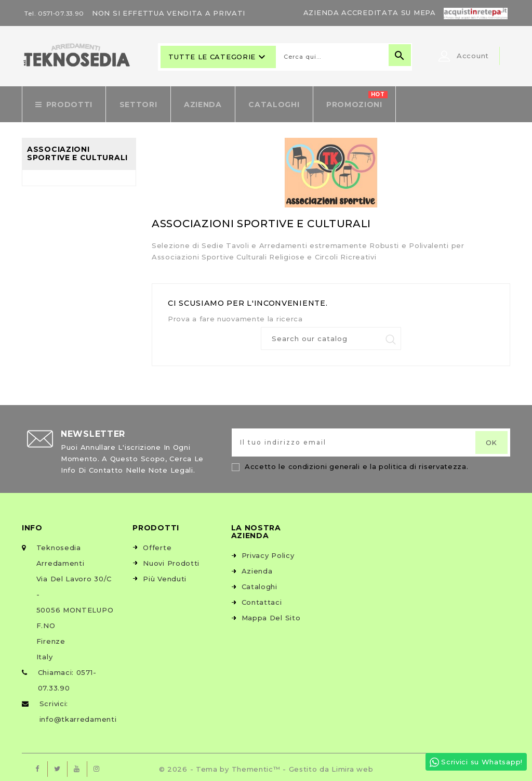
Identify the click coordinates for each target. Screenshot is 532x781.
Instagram (97, 765)
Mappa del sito (271, 614)
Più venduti (165, 575)
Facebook (37, 765)
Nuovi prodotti (171, 559)
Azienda (257, 567)
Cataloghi (260, 583)
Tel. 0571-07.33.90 (57, 13)
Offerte (157, 544)
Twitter (57, 765)
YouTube (77, 765)
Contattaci (262, 598)
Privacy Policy (268, 552)
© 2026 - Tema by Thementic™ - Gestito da (245, 765)
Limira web (352, 765)
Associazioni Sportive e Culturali (77, 149)
